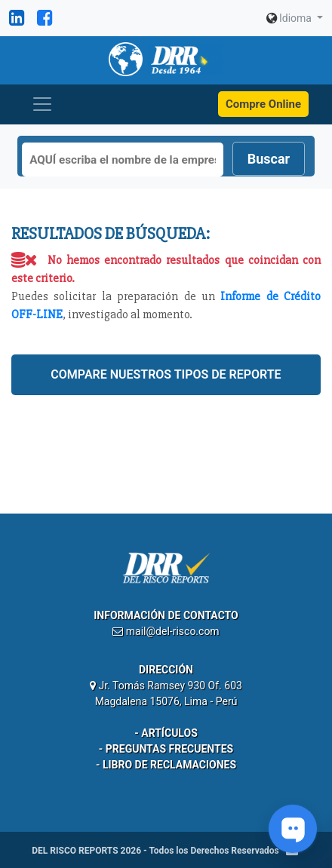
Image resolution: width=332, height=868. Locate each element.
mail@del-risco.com (173, 631)
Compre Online (263, 104)
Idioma (290, 18)
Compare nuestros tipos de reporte (166, 374)
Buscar (269, 159)
